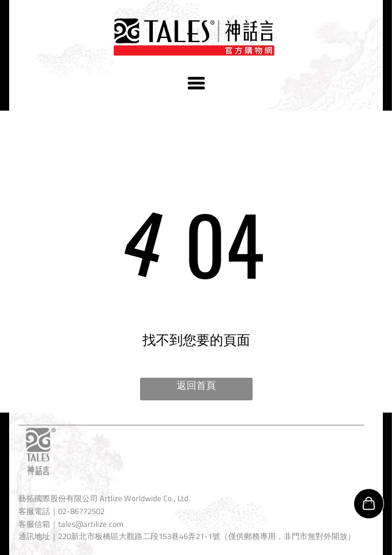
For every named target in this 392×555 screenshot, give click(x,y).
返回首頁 (196, 385)
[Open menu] (196, 83)
